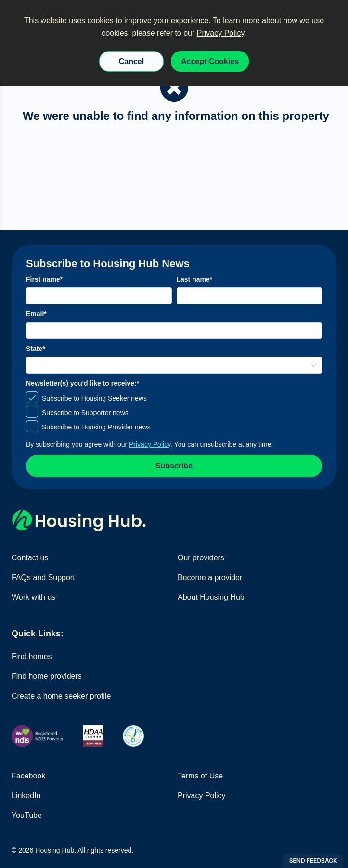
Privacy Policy (220, 33)
